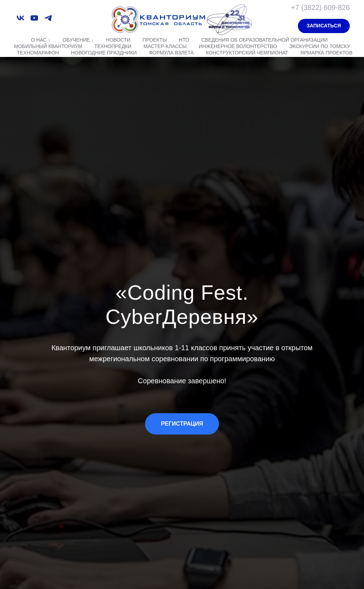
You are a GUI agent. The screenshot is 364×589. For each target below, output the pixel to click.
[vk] (20, 18)
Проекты (155, 40)
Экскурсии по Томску (319, 46)
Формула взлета (171, 53)
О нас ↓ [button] (41, 40)
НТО (184, 40)
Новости (118, 40)
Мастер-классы (165, 46)
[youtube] (34, 18)
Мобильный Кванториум (48, 46)
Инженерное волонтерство (238, 46)
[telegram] (48, 18)
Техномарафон (38, 53)
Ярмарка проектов (326, 53)
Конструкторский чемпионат (247, 53)
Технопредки (113, 46)
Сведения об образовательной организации (264, 40)
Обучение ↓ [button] (78, 40)
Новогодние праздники (104, 53)
